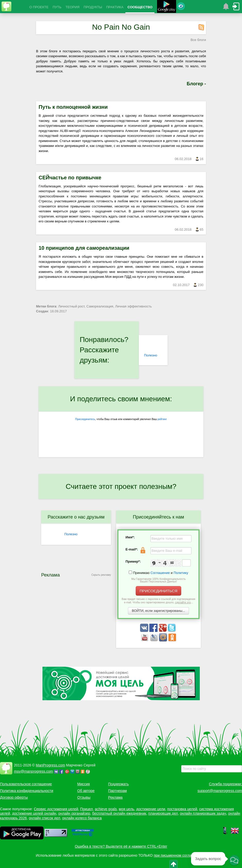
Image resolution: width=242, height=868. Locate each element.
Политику (181, 573)
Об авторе (86, 791)
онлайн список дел (45, 818)
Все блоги (198, 40)
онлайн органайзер (74, 813)
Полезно (150, 355)
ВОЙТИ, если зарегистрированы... (158, 611)
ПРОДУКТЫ (93, 7)
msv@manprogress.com (33, 771)
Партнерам (117, 791)
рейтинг (162, 419)
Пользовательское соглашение (26, 784)
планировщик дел (163, 813)
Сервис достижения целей (56, 809)
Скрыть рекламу (101, 575)
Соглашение (160, 573)
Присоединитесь (85, 419)
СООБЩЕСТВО (140, 7)
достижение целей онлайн (34, 813)
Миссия (84, 784)
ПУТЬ (57, 7)
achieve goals (106, 809)
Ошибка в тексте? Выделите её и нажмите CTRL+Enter (121, 846)
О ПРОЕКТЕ (39, 7)
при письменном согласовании (179, 855)
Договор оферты (14, 797)
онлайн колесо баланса (82, 818)
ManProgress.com (50, 765)
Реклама (115, 797)
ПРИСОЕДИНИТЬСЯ (158, 591)
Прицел (86, 809)
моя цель (127, 809)
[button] (234, 861)
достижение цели (151, 809)
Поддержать (118, 784)
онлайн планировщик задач (203, 813)
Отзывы (84, 797)
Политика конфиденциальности (27, 791)
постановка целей (182, 809)
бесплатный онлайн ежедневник (119, 813)
